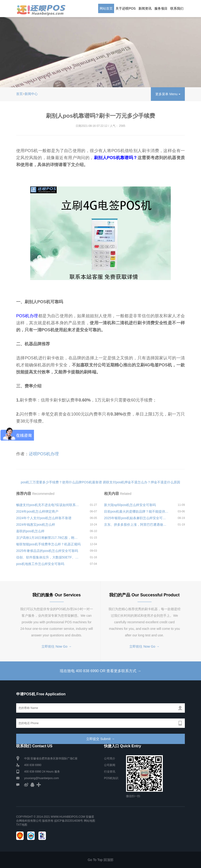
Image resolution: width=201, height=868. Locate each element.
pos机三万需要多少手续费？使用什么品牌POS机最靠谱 (61, 482)
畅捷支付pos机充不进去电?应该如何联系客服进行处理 (48, 505)
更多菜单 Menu (168, 94)
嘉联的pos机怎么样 (30, 531)
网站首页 (106, 8)
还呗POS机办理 (44, 454)
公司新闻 (110, 765)
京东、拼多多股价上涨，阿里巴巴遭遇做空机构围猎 (136, 525)
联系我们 (177, 8)
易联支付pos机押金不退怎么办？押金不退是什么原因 (142, 482)
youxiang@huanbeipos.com (41, 778)
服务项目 (161, 8)
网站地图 (89, 821)
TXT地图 (22, 825)
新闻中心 (31, 94)
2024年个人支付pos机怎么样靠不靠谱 (44, 518)
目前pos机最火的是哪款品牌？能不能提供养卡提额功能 (136, 511)
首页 (19, 94)
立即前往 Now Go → (56, 646)
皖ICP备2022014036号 (69, 821)
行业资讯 (110, 772)
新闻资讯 (145, 8)
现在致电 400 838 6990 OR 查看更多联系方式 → (100, 671)
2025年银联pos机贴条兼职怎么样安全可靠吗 (136, 518)
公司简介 (110, 759)
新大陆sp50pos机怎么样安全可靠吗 (130, 505)
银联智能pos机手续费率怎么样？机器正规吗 (48, 544)
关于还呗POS (126, 8)
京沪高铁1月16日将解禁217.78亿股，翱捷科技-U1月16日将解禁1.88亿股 (48, 538)
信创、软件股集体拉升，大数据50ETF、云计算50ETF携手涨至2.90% (48, 557)
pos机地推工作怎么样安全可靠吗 (40, 564)
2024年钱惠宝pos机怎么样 (36, 525)
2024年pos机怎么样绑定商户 (37, 511)
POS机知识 (111, 778)
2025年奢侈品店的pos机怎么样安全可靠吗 (47, 551)
